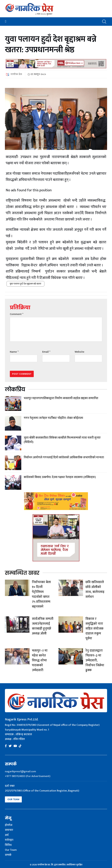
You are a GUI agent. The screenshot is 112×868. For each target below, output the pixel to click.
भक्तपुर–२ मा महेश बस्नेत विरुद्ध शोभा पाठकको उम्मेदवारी (40, 660)
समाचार (9, 830)
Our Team (13, 799)
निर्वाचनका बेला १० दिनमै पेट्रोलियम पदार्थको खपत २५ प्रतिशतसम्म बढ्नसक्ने (41, 594)
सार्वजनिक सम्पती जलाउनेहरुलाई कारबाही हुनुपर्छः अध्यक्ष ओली (43, 626)
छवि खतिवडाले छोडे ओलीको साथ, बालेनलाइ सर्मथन (95, 589)
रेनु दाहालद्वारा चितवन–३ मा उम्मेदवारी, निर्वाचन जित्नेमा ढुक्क (95, 660)
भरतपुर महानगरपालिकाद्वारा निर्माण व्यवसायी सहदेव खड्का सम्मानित (61, 398)
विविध (8, 845)
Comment (17, 314)
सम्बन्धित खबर (22, 573)
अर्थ (7, 835)
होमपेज (9, 825)
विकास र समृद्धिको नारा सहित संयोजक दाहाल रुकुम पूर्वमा (94, 629)
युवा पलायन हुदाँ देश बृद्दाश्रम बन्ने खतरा (25, 284)
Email (46, 352)
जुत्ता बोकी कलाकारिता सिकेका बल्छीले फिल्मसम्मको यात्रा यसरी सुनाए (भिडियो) (62, 440)
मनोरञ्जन (9, 840)
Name (14, 352)
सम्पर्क (8, 855)
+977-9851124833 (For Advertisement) (28, 776)
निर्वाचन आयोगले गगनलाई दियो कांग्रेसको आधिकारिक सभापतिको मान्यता (64, 457)
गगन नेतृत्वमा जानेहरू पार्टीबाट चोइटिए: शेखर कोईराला (53, 418)
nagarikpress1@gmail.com (20, 771)
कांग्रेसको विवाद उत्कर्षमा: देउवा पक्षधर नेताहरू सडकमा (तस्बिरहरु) (60, 477)
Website (79, 352)
